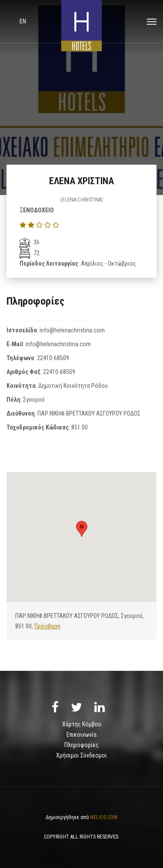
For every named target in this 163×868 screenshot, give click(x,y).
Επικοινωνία (81, 735)
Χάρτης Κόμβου (82, 724)
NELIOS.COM (104, 817)
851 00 (80, 427)
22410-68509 (53, 358)
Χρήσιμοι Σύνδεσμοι (81, 755)
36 (30, 242)
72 (30, 253)
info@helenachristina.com (72, 330)
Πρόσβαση (47, 626)
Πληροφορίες (81, 745)
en (23, 21)
